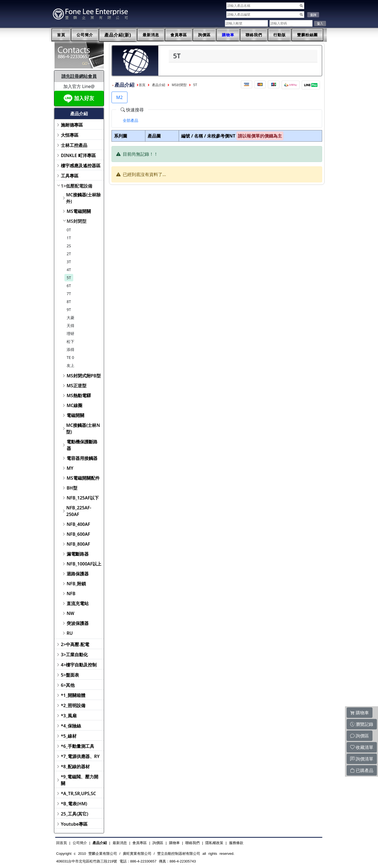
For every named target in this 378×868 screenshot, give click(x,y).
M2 (119, 97)
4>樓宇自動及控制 (79, 665)
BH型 (72, 488)
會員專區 (179, 35)
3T (69, 262)
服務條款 (236, 843)
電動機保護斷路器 (82, 445)
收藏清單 (362, 747)
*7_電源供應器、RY (80, 756)
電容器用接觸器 (82, 458)
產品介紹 (159, 85)
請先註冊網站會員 (79, 76)
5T (69, 278)
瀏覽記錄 (362, 724)
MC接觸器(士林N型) (83, 428)
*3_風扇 (69, 716)
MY (70, 468)
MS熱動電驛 (79, 395)
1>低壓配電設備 (77, 186)
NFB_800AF (78, 544)
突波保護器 (78, 623)
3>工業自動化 (74, 655)
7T (69, 294)
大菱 (70, 318)
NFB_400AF (78, 524)
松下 (70, 341)
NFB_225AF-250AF (79, 511)
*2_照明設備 (73, 705)
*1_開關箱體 (73, 695)
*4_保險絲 (71, 726)
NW (70, 613)
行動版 (280, 35)
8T (69, 302)
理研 (70, 333)
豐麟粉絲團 (307, 35)
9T (69, 310)
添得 (70, 349)
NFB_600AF (78, 534)
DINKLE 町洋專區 (78, 155)
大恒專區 (70, 135)
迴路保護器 (78, 574)
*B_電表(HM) (74, 804)
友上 (70, 365)
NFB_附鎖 (76, 584)
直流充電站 (78, 603)
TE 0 (70, 357)
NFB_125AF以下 (83, 498)
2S (69, 246)
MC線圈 (74, 405)
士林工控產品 (74, 145)
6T (69, 286)
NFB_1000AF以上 (84, 564)
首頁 (61, 35)
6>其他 (68, 685)
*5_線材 (69, 736)
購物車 (228, 35)
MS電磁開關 (79, 211)
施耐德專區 (72, 125)
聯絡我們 (254, 35)
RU (70, 633)
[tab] (130, 120)
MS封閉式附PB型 (84, 376)
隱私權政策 (214, 843)
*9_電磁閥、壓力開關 (80, 780)
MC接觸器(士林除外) (83, 198)
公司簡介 (85, 35)
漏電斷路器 (78, 554)
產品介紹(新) (118, 35)
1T (69, 238)
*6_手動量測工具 (77, 746)
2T (69, 254)
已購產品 (362, 770)
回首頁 (62, 843)
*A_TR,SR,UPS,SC (78, 793)
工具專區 (70, 176)
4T (69, 270)
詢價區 (204, 35)
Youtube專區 (74, 824)
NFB (71, 594)
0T (69, 230)
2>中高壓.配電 (75, 644)
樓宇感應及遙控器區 (81, 166)
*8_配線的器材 (75, 767)
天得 (70, 325)
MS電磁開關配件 (83, 478)
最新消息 (151, 35)
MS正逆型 (77, 386)
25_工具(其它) (74, 814)
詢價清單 (362, 759)
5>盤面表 (70, 675)
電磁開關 (75, 415)
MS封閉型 (77, 221)
